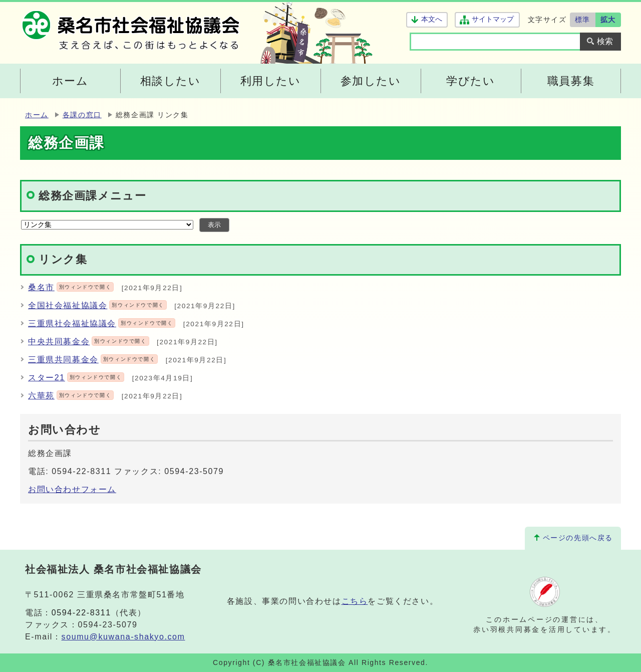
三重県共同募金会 (93, 360)
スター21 (76, 378)
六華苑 (71, 396)
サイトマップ (493, 19)
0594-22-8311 (81, 613)
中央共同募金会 (89, 342)
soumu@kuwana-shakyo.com (123, 637)
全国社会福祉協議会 (97, 305)
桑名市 (71, 287)
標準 (583, 20)
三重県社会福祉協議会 (102, 323)
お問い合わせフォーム (72, 489)
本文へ (432, 19)
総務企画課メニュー (92, 196)
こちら (355, 601)
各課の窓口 (82, 115)
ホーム (37, 115)
